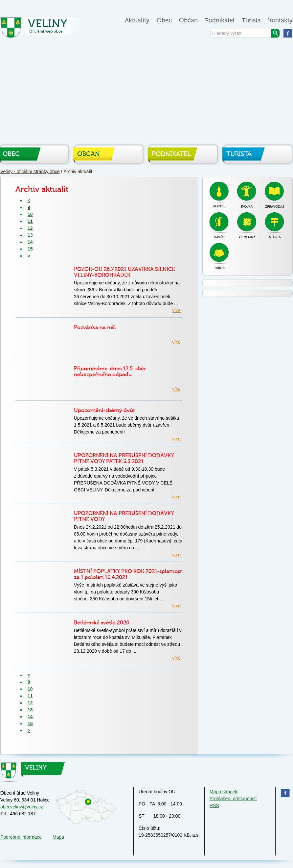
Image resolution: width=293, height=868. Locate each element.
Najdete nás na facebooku (288, 33)
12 (30, 228)
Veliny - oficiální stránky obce (44, 29)
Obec (164, 21)
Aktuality (137, 21)
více (176, 310)
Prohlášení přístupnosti (233, 799)
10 (30, 214)
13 (30, 235)
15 (30, 249)
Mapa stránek (224, 792)
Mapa (58, 837)
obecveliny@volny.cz (22, 807)
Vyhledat (275, 33)
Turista (251, 21)
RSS (214, 805)
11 (30, 221)
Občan (188, 21)
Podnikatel (220, 21)
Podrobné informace (21, 837)
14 (30, 242)
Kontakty (280, 21)
